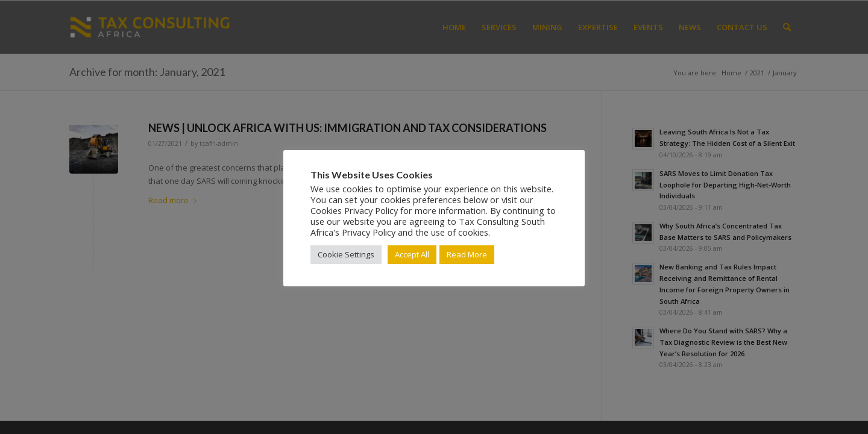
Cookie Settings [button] (346, 254)
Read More (467, 254)
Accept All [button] (412, 254)
